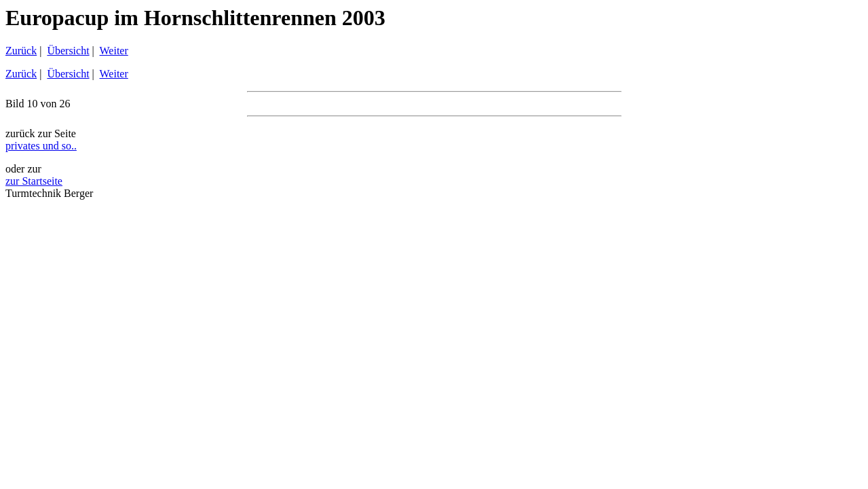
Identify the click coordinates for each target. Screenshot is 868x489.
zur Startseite (34, 181)
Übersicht (68, 51)
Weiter (114, 51)
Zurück (21, 51)
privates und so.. (41, 146)
